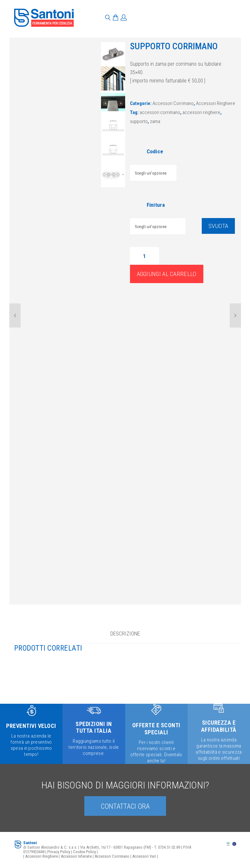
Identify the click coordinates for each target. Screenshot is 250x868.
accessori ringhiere (201, 112)
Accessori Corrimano (173, 103)
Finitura (156, 205)
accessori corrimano (160, 112)
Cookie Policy (84, 851)
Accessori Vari (144, 856)
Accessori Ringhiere (216, 103)
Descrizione (125, 633)
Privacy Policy (59, 851)
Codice (155, 151)
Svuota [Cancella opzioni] (218, 226)
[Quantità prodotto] (144, 256)
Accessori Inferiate (76, 856)
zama (155, 121)
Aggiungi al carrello (167, 274)
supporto (139, 121)
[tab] (125, 636)
